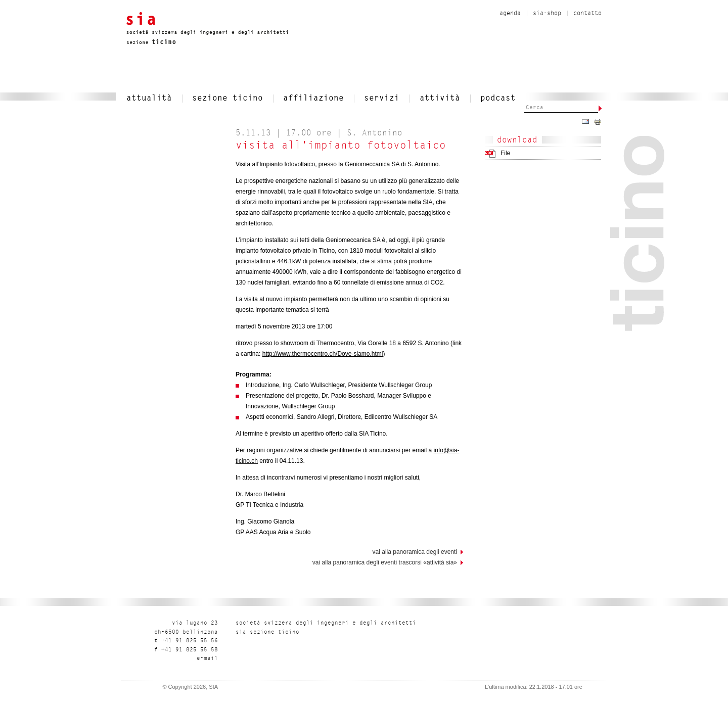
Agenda (510, 14)
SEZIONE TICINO (227, 99)
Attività (440, 99)
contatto (587, 14)
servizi (382, 99)
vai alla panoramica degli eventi (415, 552)
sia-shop (547, 14)
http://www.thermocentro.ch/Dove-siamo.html (323, 354)
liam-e (207, 659)
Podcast (498, 99)
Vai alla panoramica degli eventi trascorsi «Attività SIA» (385, 562)
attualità (149, 99)
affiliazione (313, 99)
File (505, 153)
